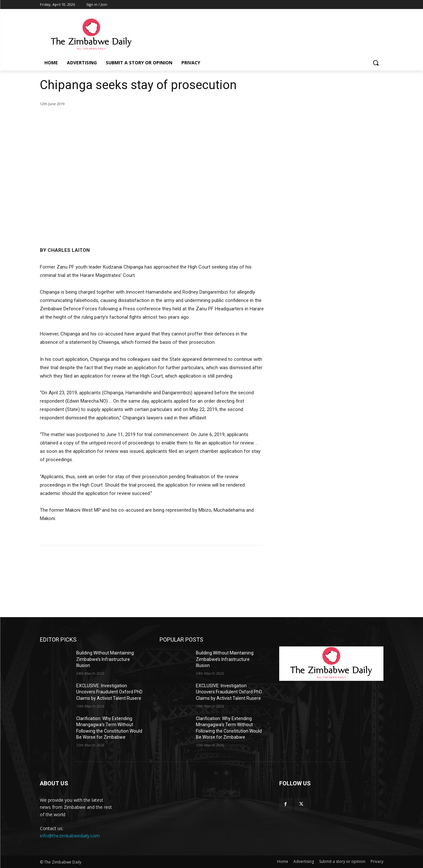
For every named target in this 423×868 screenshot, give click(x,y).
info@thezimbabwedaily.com (70, 836)
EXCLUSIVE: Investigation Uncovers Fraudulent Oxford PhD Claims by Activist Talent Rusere (109, 692)
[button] (376, 63)
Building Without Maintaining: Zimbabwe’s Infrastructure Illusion (106, 659)
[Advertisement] (331, 118)
